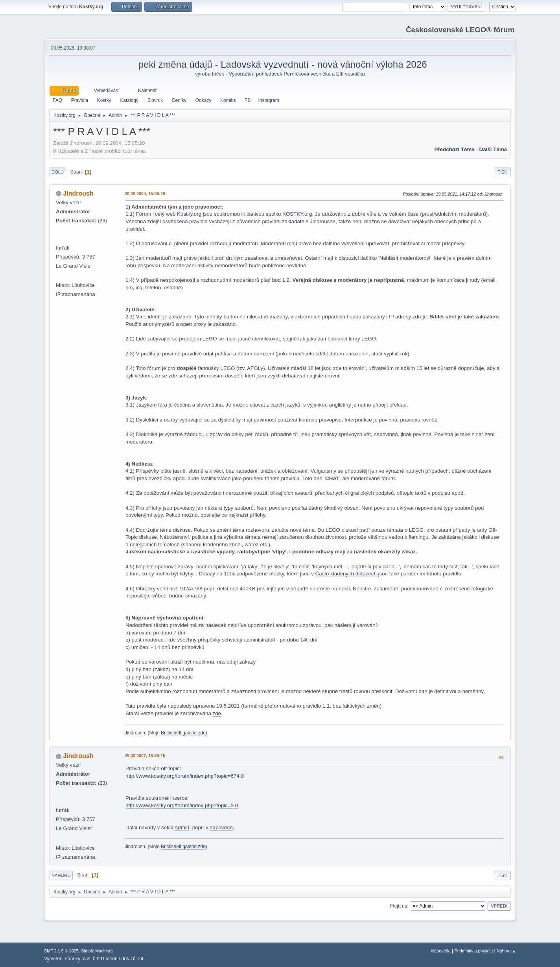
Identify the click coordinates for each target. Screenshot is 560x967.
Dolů (58, 172)
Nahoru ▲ (506, 951)
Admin (182, 827)
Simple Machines (97, 951)
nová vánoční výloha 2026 (372, 64)
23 (102, 221)
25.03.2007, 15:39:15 (145, 756)
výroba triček (210, 74)
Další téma (493, 149)
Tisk (502, 172)
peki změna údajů (174, 64)
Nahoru (61, 875)
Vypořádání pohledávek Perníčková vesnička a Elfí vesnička (297, 74)
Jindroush (78, 193)
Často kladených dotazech (346, 574)
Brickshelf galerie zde (183, 733)
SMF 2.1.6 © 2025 (61, 951)
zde (217, 713)
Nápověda (441, 951)
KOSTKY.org (297, 214)
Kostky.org (189, 214)
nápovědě (221, 827)
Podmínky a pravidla (474, 951)
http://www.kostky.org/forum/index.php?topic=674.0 (185, 776)
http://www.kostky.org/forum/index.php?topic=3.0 (182, 805)
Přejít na (399, 906)
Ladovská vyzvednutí (266, 64)
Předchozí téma (455, 149)
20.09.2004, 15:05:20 (145, 194)
